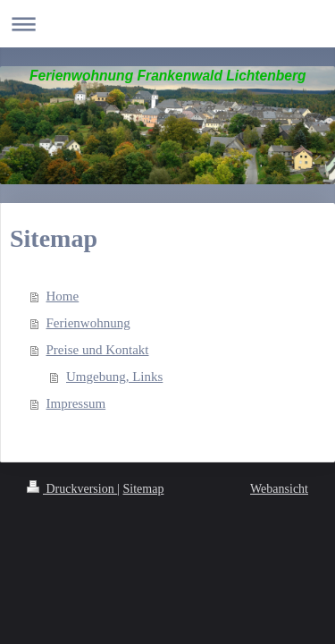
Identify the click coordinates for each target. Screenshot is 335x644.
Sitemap (144, 489)
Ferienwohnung (88, 323)
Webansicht (279, 489)
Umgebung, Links (114, 377)
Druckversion (72, 489)
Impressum (76, 403)
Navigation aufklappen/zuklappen (167, 24)
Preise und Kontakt (98, 350)
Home (63, 296)
